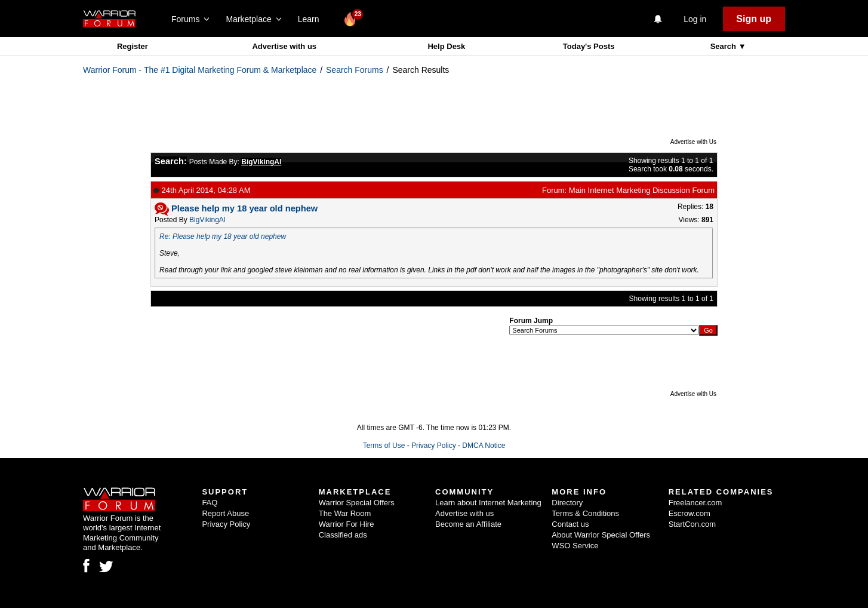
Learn (312, 19)
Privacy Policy (434, 446)
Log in (695, 19)
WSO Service (575, 546)
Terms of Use (384, 446)
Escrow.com (690, 513)
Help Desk (446, 46)
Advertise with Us (693, 142)
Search (724, 46)
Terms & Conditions (585, 513)
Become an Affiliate (468, 524)
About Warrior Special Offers (601, 535)
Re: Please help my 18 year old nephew (223, 237)
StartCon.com (692, 524)
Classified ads (343, 535)
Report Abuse (225, 513)
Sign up (754, 19)
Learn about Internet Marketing (488, 503)
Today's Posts (589, 46)
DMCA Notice (484, 446)
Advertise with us (284, 46)
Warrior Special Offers (357, 503)
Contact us (570, 524)
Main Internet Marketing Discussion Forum (642, 190)
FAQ (210, 503)
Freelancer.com (695, 503)
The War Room (345, 513)
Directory (567, 503)
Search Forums (355, 70)
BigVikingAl (207, 220)
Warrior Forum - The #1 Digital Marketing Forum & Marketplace (200, 70)
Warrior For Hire (347, 524)
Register (133, 46)
